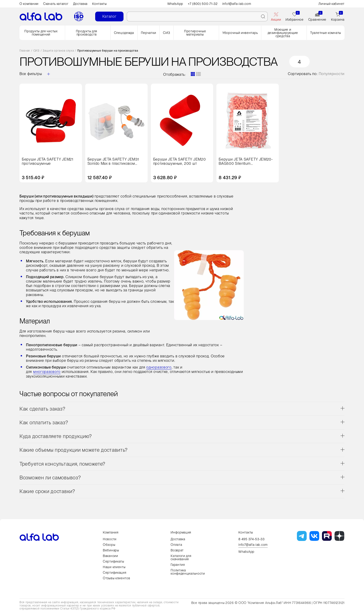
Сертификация (115, 573)
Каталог (109, 16)
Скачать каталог (56, 4)
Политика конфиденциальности (188, 572)
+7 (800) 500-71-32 (203, 4)
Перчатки (149, 33)
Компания (111, 532)
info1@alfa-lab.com (237, 4)
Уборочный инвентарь (240, 33)
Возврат (177, 550)
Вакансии (110, 556)
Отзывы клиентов (117, 578)
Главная (25, 51)
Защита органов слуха (58, 51)
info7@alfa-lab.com (253, 545)
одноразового (159, 367)
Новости (110, 539)
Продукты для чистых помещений (41, 33)
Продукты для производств (87, 33)
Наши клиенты (114, 567)
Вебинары (111, 550)
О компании (29, 4)
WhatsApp (175, 4)
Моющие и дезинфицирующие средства (283, 33)
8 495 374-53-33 (252, 539)
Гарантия (178, 565)
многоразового (47, 372)
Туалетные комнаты (326, 33)
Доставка (80, 4)
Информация (181, 532)
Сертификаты (114, 561)
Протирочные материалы (195, 33)
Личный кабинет (331, 4)
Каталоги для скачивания (181, 557)
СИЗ (166, 33)
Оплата (176, 545)
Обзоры (109, 545)
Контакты (99, 4)
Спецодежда (124, 33)
